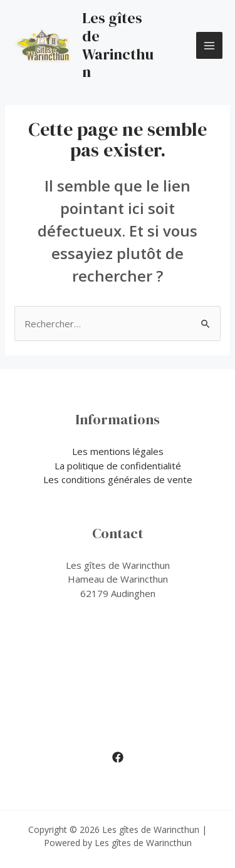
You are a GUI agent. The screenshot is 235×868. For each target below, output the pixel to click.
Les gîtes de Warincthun (118, 45)
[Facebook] (118, 757)
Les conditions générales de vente (118, 479)
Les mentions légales (118, 451)
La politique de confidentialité (118, 466)
